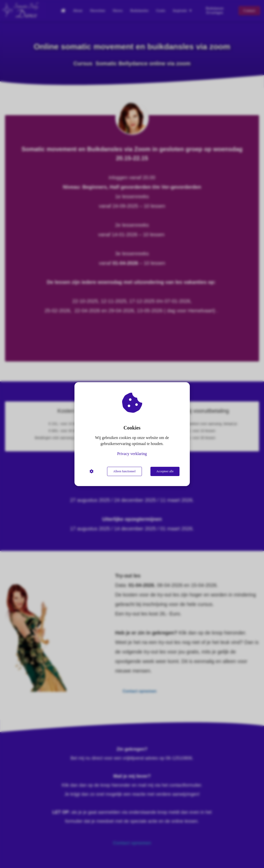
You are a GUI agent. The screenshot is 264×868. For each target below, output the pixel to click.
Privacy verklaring (132, 454)
